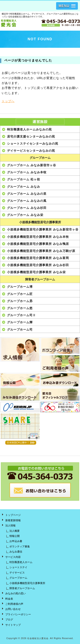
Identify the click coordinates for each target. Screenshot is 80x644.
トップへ (8, 101)
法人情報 (10, 526)
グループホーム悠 (20, 308)
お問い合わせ (13, 609)
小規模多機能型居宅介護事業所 (40, 222)
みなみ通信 (16, 552)
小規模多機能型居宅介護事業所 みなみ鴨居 (38, 244)
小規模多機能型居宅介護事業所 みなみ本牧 (38, 237)
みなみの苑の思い (16, 593)
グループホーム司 (20, 329)
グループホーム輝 (20, 322)
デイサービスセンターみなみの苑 (31, 151)
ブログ (9, 620)
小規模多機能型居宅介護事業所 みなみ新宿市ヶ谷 (43, 229)
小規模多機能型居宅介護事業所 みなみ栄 (36, 272)
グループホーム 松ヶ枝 (24, 179)
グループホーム (40, 158)
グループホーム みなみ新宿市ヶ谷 (32, 165)
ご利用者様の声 (14, 604)
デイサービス (17, 573)
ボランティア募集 (20, 547)
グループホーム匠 (20, 294)
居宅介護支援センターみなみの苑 (31, 136)
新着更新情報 (13, 520)
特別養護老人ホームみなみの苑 (29, 129)
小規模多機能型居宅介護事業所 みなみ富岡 (38, 258)
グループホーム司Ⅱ (21, 315)
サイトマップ (13, 625)
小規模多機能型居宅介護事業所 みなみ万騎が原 (41, 251)
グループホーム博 (20, 287)
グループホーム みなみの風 (27, 201)
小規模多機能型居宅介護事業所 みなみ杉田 (38, 265)
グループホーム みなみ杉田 (27, 208)
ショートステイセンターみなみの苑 (33, 144)
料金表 (9, 599)
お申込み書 (16, 541)
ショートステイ (18, 567)
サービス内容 (13, 557)
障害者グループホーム (40, 279)
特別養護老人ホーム (21, 562)
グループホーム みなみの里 (27, 194)
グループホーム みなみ (24, 187)
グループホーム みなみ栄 (25, 215)
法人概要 (15, 531)
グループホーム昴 (20, 301)
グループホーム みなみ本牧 (27, 172)
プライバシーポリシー (18, 614)
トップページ (13, 515)
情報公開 (15, 536)
